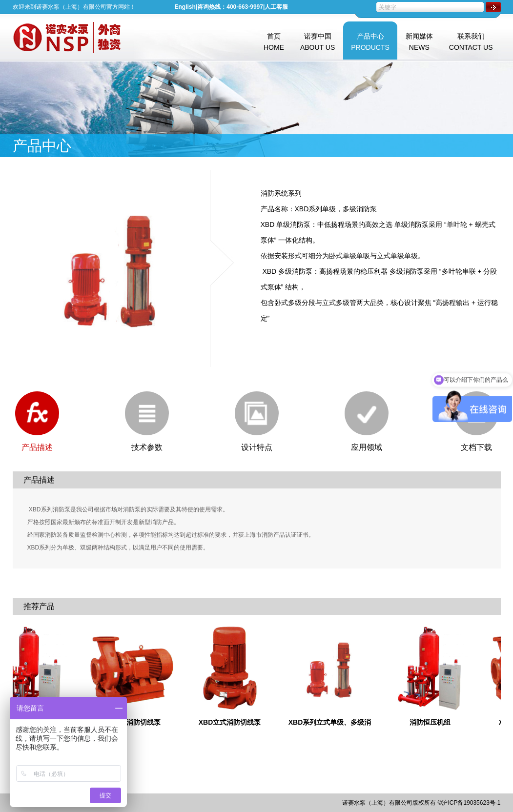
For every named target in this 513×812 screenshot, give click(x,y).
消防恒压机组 (436, 722)
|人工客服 (276, 7)
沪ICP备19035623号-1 (471, 803)
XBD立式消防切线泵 (236, 722)
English (185, 7)
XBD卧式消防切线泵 (136, 722)
